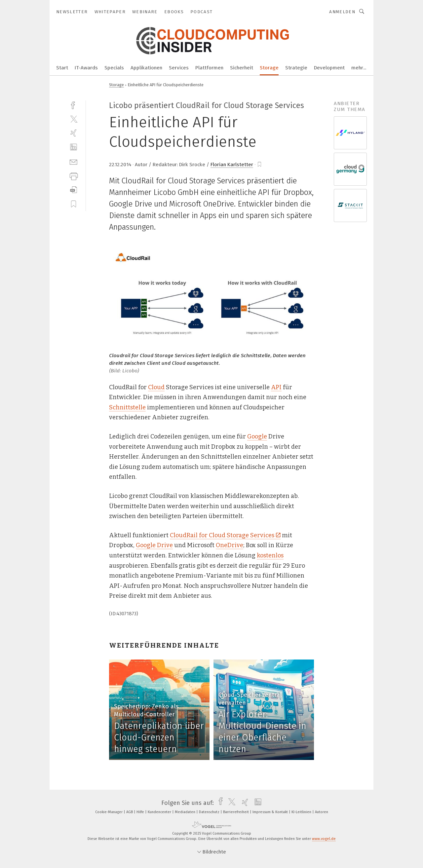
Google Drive (154, 545)
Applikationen (146, 68)
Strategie (296, 68)
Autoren (322, 812)
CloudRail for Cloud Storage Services (225, 535)
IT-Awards (86, 68)
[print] (74, 176)
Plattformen (209, 68)
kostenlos (270, 555)
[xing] (74, 133)
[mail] (74, 161)
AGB (130, 812)
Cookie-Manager (109, 812)
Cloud (156, 387)
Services (179, 68)
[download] (74, 190)
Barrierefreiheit (236, 812)
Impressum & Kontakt (271, 812)
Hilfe (141, 812)
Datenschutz (210, 812)
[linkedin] (74, 147)
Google (257, 436)
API (276, 387)
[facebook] (74, 105)
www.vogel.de (324, 839)
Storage (269, 68)
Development (329, 68)
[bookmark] (259, 165)
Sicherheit (242, 68)
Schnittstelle (127, 407)
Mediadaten (186, 812)
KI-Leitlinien (302, 812)
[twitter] (74, 119)
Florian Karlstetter (232, 165)
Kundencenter (160, 812)
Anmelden (342, 12)
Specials (114, 68)
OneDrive (230, 545)
